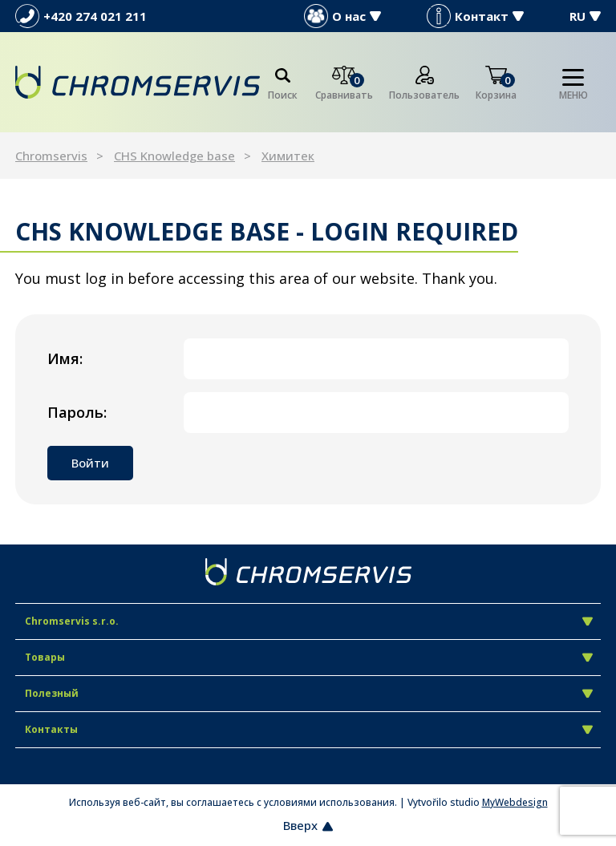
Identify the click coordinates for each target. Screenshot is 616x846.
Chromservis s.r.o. (309, 621)
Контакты (309, 729)
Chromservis (51, 156)
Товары (309, 657)
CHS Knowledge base (174, 156)
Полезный (309, 693)
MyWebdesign (515, 802)
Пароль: (77, 412)
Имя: (65, 358)
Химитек (288, 156)
